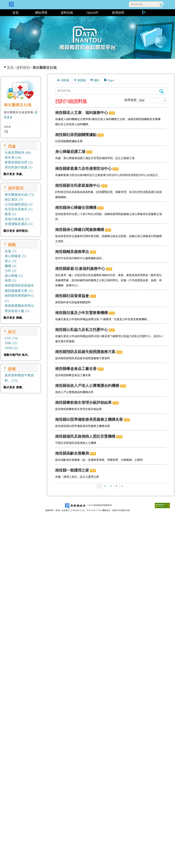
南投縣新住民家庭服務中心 (78, 185)
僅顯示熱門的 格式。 (17, 355)
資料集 (63, 80)
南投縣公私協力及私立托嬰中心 (82, 330)
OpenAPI (92, 13)
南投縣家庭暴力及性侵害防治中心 (83, 169)
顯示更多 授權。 (14, 387)
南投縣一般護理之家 (72, 470)
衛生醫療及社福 (45, 68)
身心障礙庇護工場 (70, 152)
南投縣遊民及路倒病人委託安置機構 (85, 436)
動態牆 (80, 80)
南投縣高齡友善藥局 (72, 453)
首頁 (16, 13)
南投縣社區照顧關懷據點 (76, 135)
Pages (109, 80)
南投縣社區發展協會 (72, 296)
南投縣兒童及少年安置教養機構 (82, 313)
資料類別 (23, 68)
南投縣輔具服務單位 (72, 252)
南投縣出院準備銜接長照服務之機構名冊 (89, 419)
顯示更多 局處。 (14, 174)
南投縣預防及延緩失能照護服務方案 (85, 352)
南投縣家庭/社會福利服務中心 (80, 269)
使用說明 (118, 13)
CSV (112, 113)
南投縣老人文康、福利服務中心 (82, 113)
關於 (95, 80)
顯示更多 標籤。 (14, 318)
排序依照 (130, 100)
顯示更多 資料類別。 (17, 231)
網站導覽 (41, 13)
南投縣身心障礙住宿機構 (76, 208)
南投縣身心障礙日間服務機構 (80, 230)
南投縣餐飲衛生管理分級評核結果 (83, 403)
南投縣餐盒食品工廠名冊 (76, 369)
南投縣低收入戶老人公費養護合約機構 (87, 386)
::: (1, 13)
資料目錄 (67, 13)
